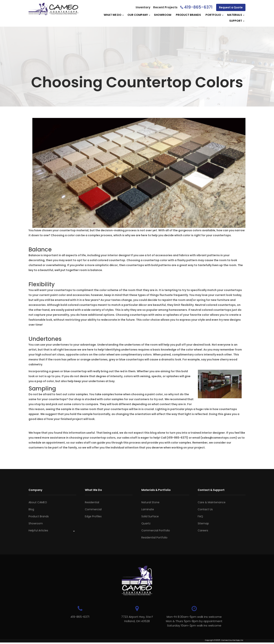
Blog (31, 509)
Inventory (143, 7)
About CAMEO (38, 502)
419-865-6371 (198, 7)
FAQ (200, 516)
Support (236, 21)
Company (35, 490)
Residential (92, 502)
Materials (235, 15)
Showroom (163, 15)
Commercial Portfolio (156, 530)
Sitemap (203, 523)
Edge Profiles (93, 516)
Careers (203, 530)
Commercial (93, 509)
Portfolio (213, 15)
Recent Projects (165, 7)
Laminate (148, 509)
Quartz (146, 523)
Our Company (138, 15)
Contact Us (205, 509)
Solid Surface (150, 516)
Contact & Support (211, 490)
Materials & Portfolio (156, 490)
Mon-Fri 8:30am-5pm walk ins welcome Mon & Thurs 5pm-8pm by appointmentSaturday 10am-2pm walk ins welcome (194, 621)
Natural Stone (150, 502)
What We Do (113, 15)
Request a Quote (231, 7)
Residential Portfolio (154, 537)
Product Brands (188, 15)
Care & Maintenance (212, 502)
